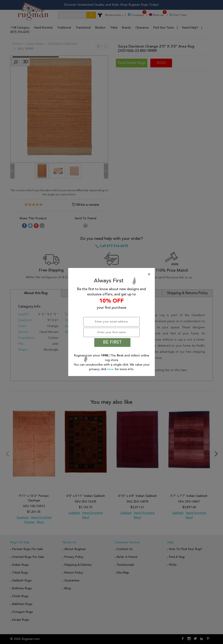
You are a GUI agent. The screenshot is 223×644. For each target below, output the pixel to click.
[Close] (112, 274)
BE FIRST (112, 342)
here (111, 369)
